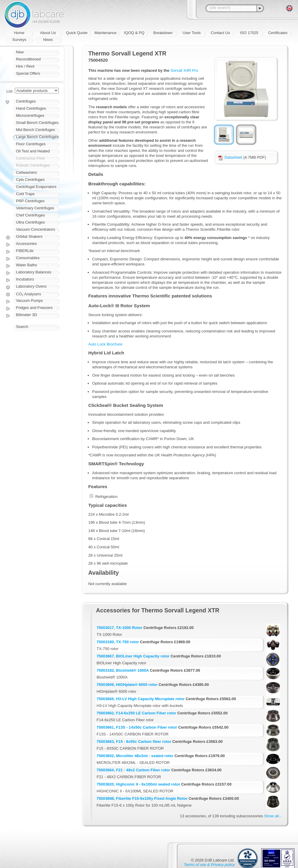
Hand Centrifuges (31, 108)
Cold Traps (25, 194)
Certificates (278, 33)
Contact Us (220, 33)
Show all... (273, 816)
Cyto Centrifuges (30, 180)
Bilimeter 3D (27, 315)
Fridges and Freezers (34, 308)
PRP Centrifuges (30, 201)
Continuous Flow (30, 158)
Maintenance (105, 33)
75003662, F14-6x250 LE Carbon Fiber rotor (136, 713)
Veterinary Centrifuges (35, 208)
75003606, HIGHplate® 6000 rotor (127, 685)
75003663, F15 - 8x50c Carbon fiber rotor (134, 742)
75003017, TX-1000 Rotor (119, 628)
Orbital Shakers (29, 236)
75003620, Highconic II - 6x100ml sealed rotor (138, 784)
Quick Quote (77, 33)
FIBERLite (25, 251)
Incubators (25, 279)
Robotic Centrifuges (33, 165)
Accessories (26, 244)
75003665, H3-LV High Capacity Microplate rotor (141, 699)
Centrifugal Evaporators (36, 187)
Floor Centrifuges (31, 144)
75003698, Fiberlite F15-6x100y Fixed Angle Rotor (142, 798)
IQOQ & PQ (134, 33)
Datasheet (230, 157)
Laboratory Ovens (31, 286)
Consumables (28, 258)
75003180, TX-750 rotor (118, 642)
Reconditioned (28, 59)
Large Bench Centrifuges (37, 137)
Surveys (19, 40)
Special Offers (28, 73)
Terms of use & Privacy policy (209, 865)
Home (19, 33)
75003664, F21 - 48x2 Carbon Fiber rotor (133, 770)
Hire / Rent (25, 66)
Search (22, 327)
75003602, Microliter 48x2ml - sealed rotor (135, 756)
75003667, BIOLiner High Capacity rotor (133, 656)
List (9, 91)
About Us (48, 33)
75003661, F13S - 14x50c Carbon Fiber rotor (137, 727)
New (20, 52)
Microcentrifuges (30, 116)
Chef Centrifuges (31, 215)
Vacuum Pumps (29, 301)
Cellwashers (27, 172)
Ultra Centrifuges (31, 222)
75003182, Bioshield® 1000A (123, 670)
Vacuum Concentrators (36, 229)
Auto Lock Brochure (105, 344)
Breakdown (163, 33)
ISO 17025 (249, 33)
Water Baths (27, 265)
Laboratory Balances (34, 272)
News (48, 40)
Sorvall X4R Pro (184, 70)
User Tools (192, 33)
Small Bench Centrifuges (37, 123)
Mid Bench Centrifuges (36, 130)
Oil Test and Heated (33, 151)
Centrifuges (26, 101)
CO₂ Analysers (28, 294)
